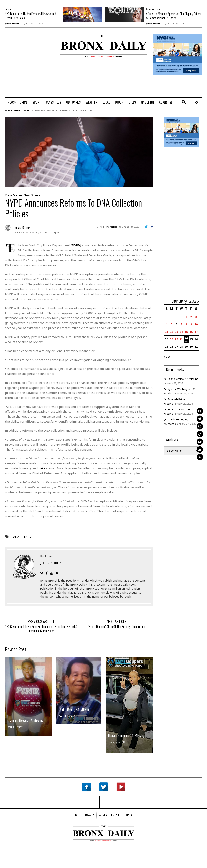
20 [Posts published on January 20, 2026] (177, 339)
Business (9, 9)
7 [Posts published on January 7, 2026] (181, 324)
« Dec (167, 356)
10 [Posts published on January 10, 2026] (196, 324)
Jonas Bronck (12, 23)
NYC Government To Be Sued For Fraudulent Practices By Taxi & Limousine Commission (41, 628)
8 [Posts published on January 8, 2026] (186, 324)
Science (36, 195)
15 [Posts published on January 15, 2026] (186, 332)
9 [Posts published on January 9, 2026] (191, 324)
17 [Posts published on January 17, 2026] (196, 332)
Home (8, 110)
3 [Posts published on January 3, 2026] (196, 317)
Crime (26, 110)
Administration (153, 9)
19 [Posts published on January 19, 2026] (172, 339)
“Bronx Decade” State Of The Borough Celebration (117, 626)
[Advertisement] (28, 47)
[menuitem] (11, 102)
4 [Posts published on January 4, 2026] (167, 324)
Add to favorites (108, 226)
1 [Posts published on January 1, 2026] (186, 317)
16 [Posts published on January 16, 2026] (191, 332)
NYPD (28, 536)
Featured (18, 195)
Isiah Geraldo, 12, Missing (183, 379)
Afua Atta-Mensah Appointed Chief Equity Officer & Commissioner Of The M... (174, 16)
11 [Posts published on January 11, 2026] (167, 332)
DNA (16, 536)
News (17, 110)
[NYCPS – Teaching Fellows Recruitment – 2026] (177, 54)
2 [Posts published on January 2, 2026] (191, 317)
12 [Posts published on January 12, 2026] (172, 332)
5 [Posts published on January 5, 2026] (172, 324)
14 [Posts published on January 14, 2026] (181, 332)
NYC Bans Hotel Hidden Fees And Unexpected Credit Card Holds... (30, 16)
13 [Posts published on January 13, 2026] (177, 332)
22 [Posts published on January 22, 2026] (186, 337)
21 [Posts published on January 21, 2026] (181, 339)
